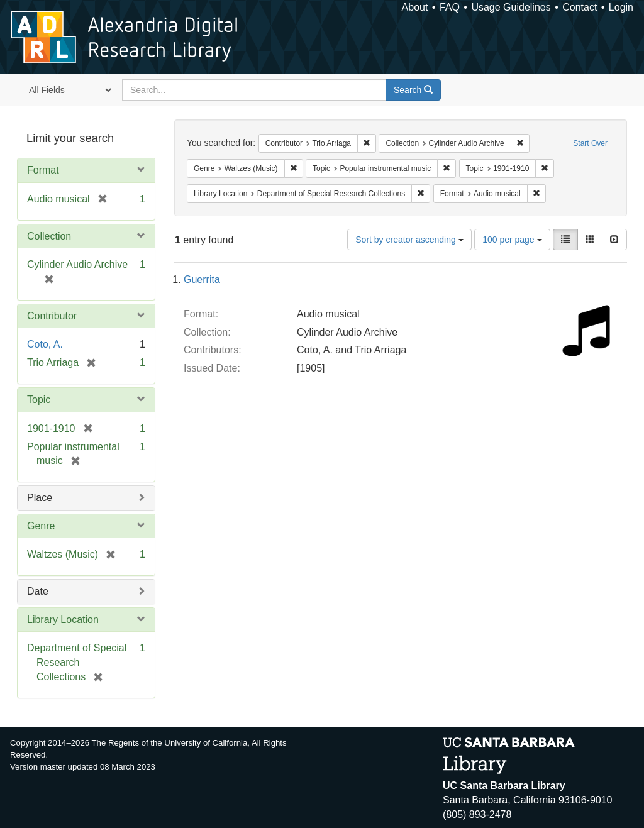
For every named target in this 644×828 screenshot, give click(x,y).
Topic (39, 400)
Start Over (590, 143)
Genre (41, 526)
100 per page (512, 240)
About (415, 7)
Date (38, 591)
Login (621, 7)
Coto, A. (45, 344)
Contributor (52, 316)
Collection (49, 236)
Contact (580, 7)
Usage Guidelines (511, 7)
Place (40, 498)
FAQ (450, 7)
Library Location (63, 620)
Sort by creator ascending (409, 240)
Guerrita (202, 279)
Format (43, 170)
